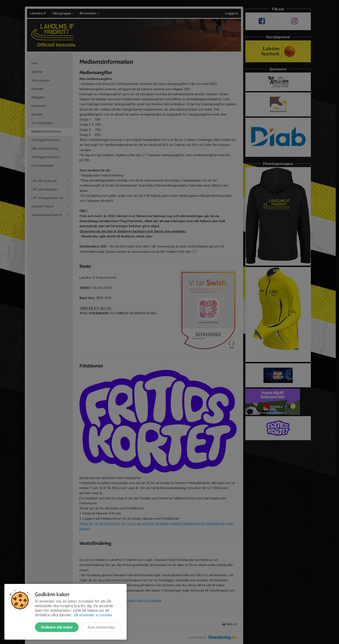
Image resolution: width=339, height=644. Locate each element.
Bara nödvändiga (101, 627)
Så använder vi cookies (93, 615)
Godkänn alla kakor (57, 627)
